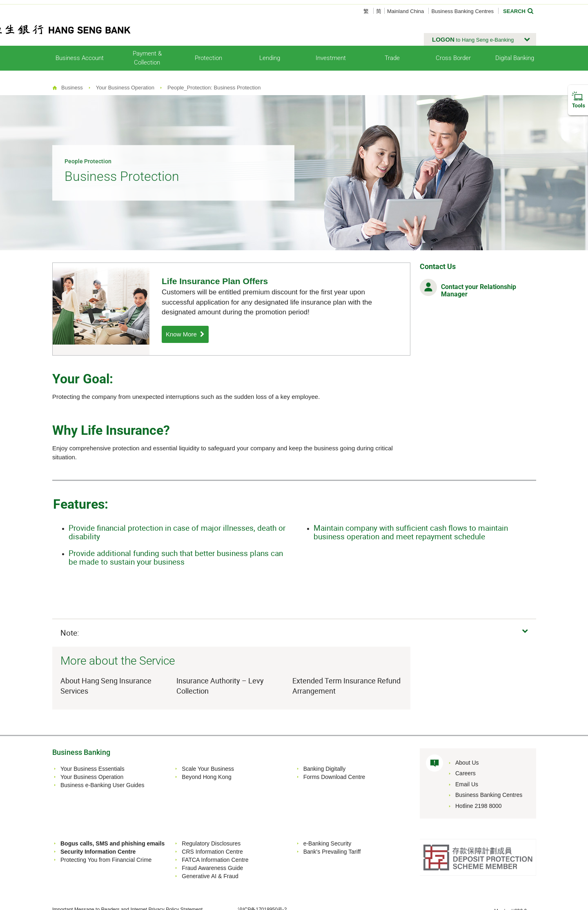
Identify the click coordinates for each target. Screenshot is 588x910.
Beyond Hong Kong (206, 777)
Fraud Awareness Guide (212, 868)
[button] (480, 40)
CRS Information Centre (212, 852)
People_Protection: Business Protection (214, 88)
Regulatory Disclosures (211, 843)
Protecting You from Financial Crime (106, 860)
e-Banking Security (327, 843)
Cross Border (453, 58)
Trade (392, 58)
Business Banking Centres (462, 11)
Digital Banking (515, 58)
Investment (331, 58)
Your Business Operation (125, 88)
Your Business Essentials (92, 769)
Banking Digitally (325, 769)
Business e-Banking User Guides (102, 785)
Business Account (80, 58)
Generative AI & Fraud (210, 876)
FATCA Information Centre (215, 860)
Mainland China (405, 11)
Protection (208, 58)
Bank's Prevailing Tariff (332, 852)
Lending (270, 58)
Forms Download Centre (334, 777)
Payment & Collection (147, 58)
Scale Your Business (208, 769)
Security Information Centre (98, 852)
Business (72, 88)
